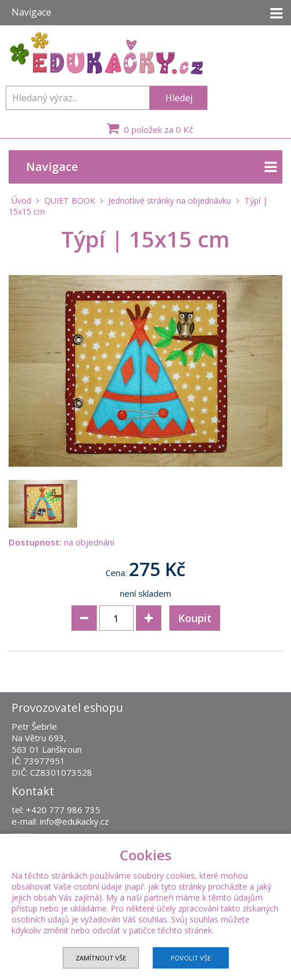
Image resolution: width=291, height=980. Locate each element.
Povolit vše (191, 958)
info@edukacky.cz (74, 821)
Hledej (179, 98)
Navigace (151, 167)
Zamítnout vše (101, 958)
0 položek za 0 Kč (148, 128)
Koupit (195, 618)
